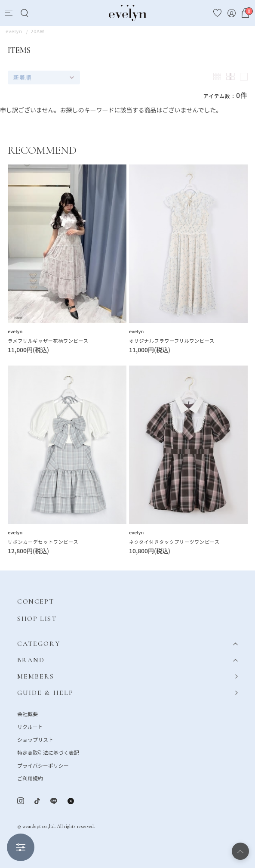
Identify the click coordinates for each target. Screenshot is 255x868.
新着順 (22, 77)
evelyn (15, 331)
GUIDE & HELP (45, 693)
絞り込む (21, 847)
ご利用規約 (30, 778)
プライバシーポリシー (43, 765)
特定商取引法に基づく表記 (48, 752)
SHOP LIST (37, 619)
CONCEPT (35, 601)
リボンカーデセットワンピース (43, 542)
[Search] (24, 13)
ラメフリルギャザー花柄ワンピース (48, 341)
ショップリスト (35, 739)
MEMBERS (36, 676)
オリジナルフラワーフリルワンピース (172, 341)
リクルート (30, 727)
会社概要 (28, 714)
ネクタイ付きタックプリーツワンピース (174, 542)
